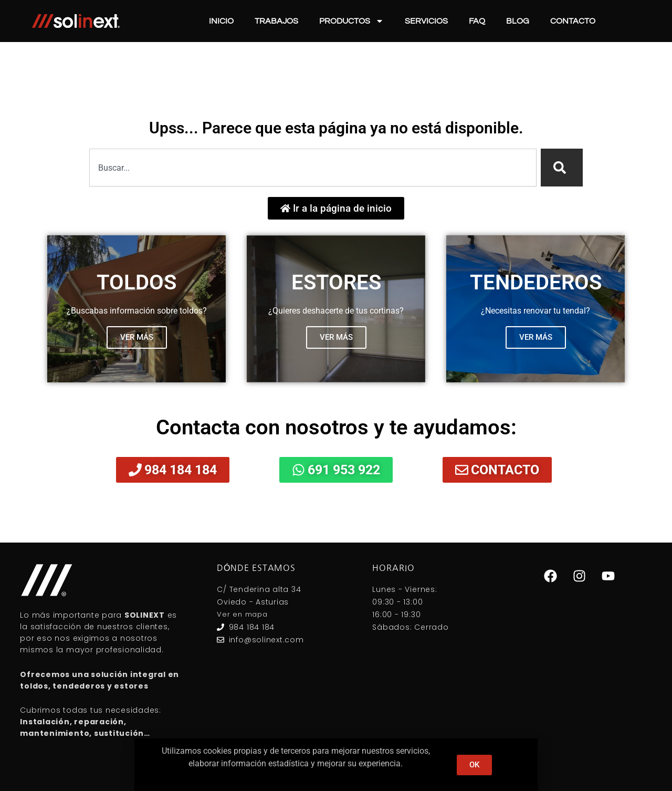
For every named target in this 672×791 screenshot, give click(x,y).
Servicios (426, 21)
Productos (351, 21)
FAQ (477, 21)
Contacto (573, 21)
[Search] (562, 168)
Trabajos (276, 21)
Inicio (221, 21)
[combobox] (313, 168)
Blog (518, 21)
